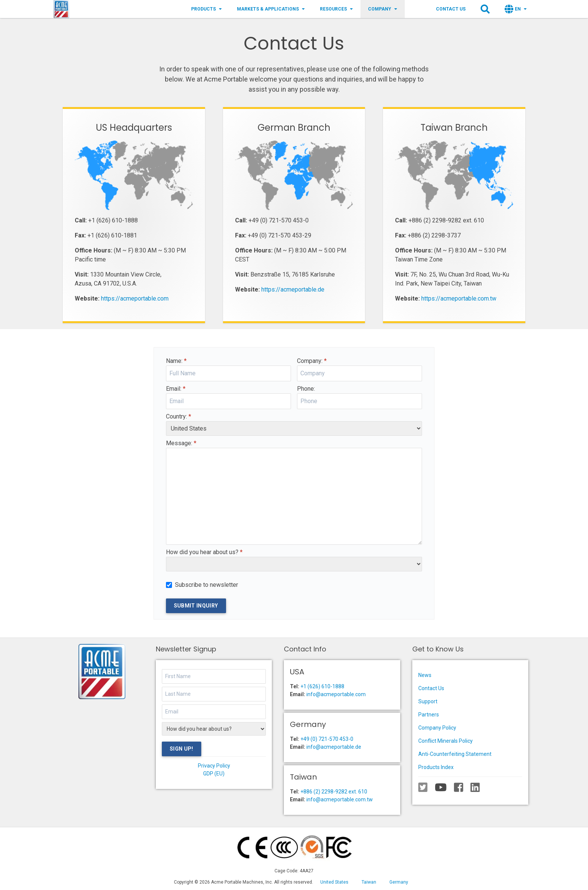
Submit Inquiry (196, 606)
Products (207, 9)
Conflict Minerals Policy (446, 741)
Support (428, 701)
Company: (312, 361)
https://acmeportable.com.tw (459, 298)
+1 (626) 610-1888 (322, 686)
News (425, 675)
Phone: (306, 389)
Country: (179, 416)
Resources (336, 9)
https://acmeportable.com (135, 298)
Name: (176, 361)
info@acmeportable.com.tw (340, 799)
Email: (176, 389)
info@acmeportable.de (334, 747)
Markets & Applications (271, 9)
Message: (181, 443)
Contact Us (451, 9)
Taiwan (369, 882)
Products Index (436, 767)
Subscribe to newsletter (207, 585)
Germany (399, 882)
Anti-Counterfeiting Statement (455, 754)
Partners (429, 715)
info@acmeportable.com (336, 694)
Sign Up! (182, 749)
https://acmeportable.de (293, 289)
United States (334, 882)
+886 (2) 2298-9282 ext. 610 (334, 792)
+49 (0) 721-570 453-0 (327, 739)
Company (383, 9)
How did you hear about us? (204, 552)
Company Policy (437, 728)
